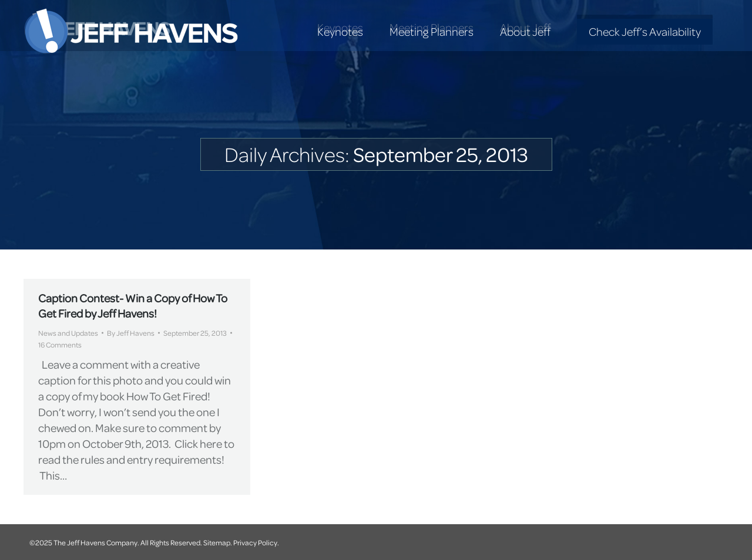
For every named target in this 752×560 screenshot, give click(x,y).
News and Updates (68, 333)
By (131, 333)
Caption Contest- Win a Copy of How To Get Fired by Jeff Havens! (133, 306)
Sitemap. (218, 542)
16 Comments (60, 345)
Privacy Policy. (256, 542)
